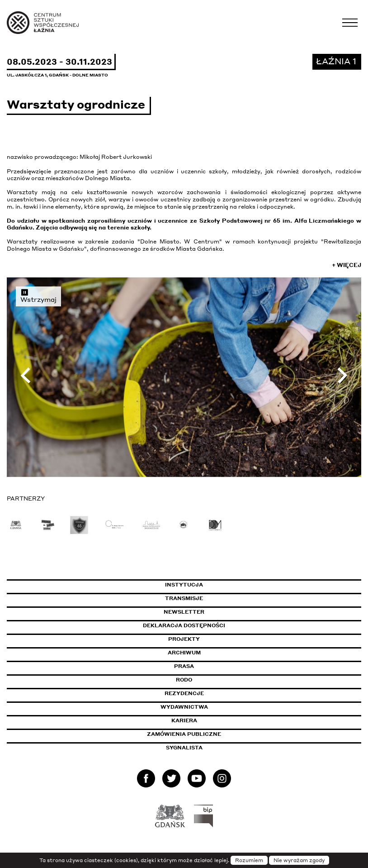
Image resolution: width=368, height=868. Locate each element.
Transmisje (222, 598)
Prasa (184, 666)
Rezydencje (184, 693)
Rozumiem (249, 860)
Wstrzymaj (38, 296)
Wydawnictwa (184, 707)
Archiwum (184, 653)
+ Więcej (347, 265)
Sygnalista (184, 748)
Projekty (184, 639)
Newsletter (184, 612)
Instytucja (184, 585)
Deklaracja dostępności (184, 625)
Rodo (184, 680)
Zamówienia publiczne (204, 734)
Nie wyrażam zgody (299, 860)
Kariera (184, 720)
